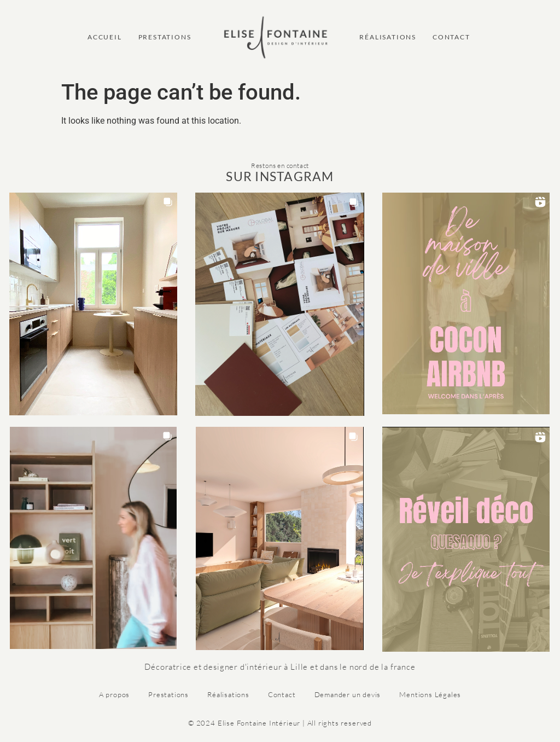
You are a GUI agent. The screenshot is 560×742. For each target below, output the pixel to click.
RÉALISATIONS (388, 37)
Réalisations (228, 694)
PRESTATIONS (165, 37)
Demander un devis (348, 694)
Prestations (168, 694)
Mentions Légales (430, 694)
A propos (114, 694)
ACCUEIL (105, 37)
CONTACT (451, 37)
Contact (282, 694)
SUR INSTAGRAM (280, 176)
